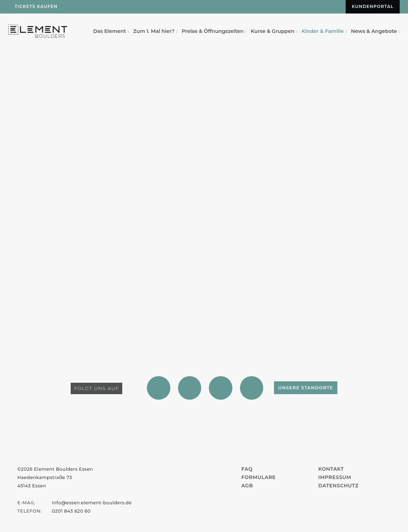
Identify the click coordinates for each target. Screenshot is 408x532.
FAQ (247, 469)
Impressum (335, 477)
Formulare (259, 477)
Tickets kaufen (36, 7)
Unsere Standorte (308, 388)
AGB (247, 486)
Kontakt (331, 469)
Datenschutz (339, 486)
